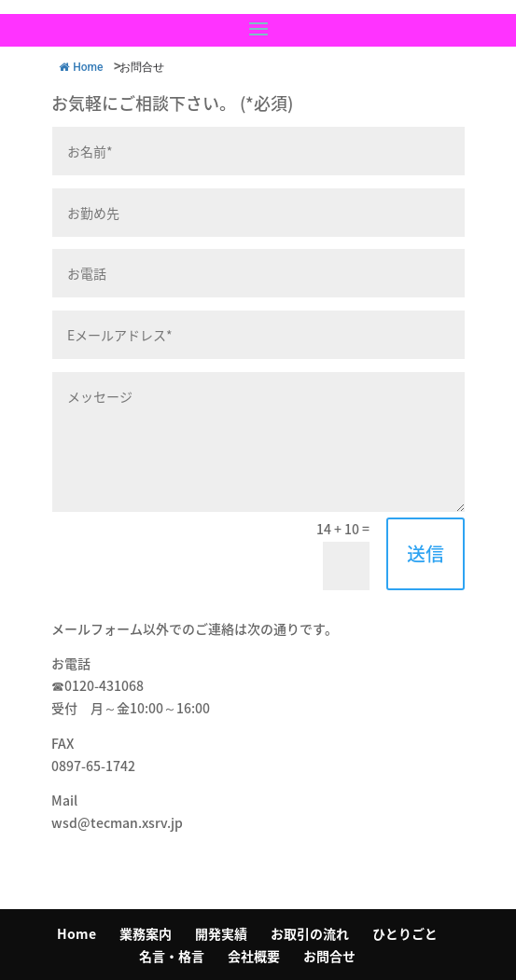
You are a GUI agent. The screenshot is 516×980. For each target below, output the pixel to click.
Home (77, 933)
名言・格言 (172, 956)
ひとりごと (405, 933)
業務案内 (146, 933)
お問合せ (329, 956)
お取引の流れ (310, 933)
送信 (425, 553)
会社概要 (254, 956)
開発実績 (221, 933)
